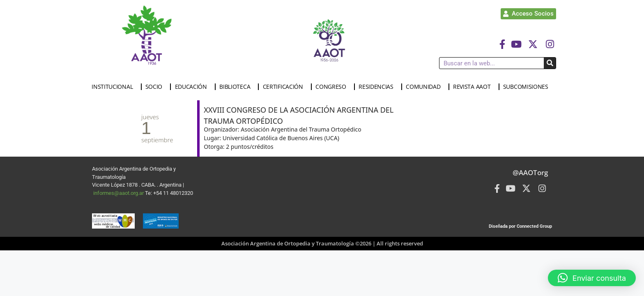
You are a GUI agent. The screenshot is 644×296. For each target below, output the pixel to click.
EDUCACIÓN (193, 87)
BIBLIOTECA (237, 87)
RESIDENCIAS (378, 87)
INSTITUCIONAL (114, 87)
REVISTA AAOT (474, 87)
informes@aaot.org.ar (119, 193)
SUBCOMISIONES (528, 87)
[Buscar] (550, 63)
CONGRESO (333, 87)
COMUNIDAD (425, 87)
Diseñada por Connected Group (520, 226)
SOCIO (156, 87)
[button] (592, 278)
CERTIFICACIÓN (285, 87)
